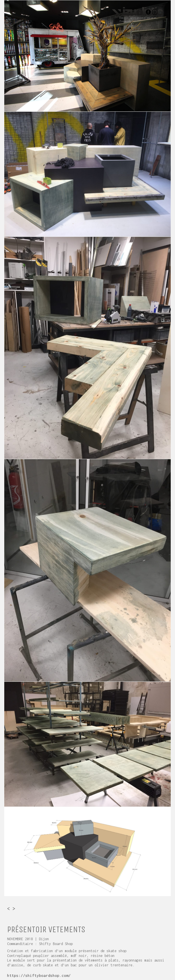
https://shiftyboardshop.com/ (39, 975)
